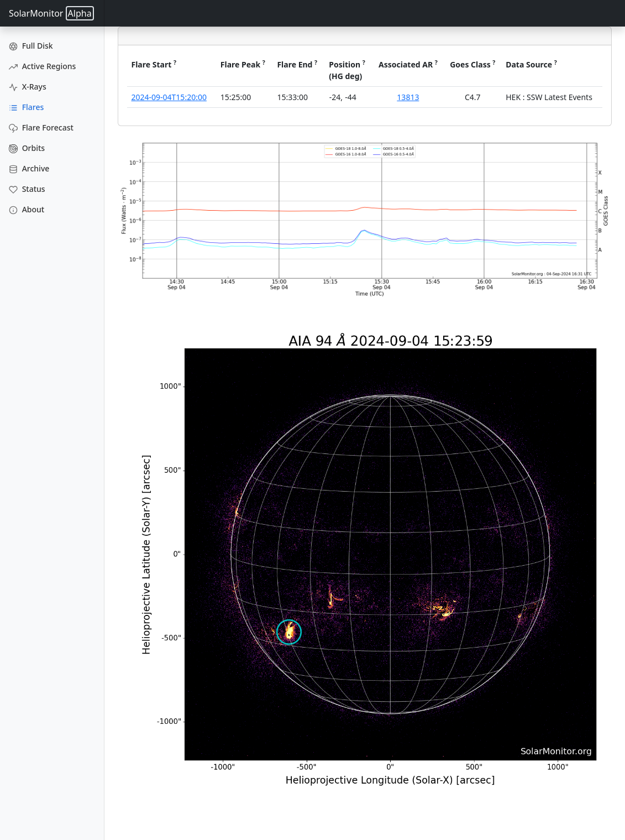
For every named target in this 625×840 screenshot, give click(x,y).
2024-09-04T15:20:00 (169, 97)
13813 (408, 97)
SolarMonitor (51, 13)
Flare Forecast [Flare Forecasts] (41, 127)
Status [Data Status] (27, 189)
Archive (29, 168)
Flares (26, 107)
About (27, 209)
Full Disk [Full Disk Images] (31, 46)
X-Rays (28, 87)
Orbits (27, 148)
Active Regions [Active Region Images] (42, 66)
